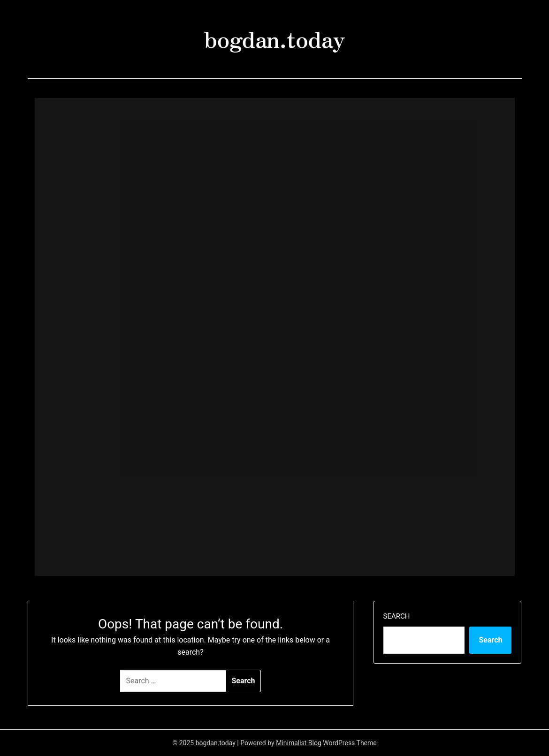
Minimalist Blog (299, 743)
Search (397, 616)
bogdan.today (274, 38)
